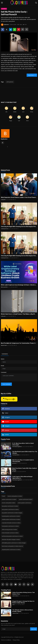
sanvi (13, 605)
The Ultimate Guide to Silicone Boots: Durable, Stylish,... (23, 611)
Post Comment (6, 384)
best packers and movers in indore (10, 509)
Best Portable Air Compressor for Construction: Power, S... (19, 343)
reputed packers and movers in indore (11, 550)
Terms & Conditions (6, 640)
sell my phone (10, 82)
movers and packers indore (9, 503)
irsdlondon (3, 316)
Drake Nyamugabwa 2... (17, 447)
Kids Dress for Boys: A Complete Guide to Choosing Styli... (23, 461)
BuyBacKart (4, 139)
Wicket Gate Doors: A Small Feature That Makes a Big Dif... (18, 314)
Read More (32, 75)
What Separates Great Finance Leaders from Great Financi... (19, 197)
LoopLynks (3, 200)
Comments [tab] (5, 354)
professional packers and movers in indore (12, 536)
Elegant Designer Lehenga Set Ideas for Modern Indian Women (23, 602)
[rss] (32, 584)
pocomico (14, 463)
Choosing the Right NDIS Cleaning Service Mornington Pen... (19, 227)
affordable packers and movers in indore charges (14, 543)
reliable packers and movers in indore (11, 519)
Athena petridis (4, 287)
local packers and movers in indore (10, 526)
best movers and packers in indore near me (12, 546)
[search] (36, 3)
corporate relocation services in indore (11, 523)
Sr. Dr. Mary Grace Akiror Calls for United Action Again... (23, 444)
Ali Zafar (14, 471)
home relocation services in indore (10, 533)
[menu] (2, 3)
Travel (3, 496)
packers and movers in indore (9, 499)
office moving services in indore (9, 529)
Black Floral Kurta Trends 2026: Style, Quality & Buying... (25, 469)
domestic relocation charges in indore (11, 539)
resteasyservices (5, 229)
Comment (4, 372)
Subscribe (34, 629)
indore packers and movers (24, 503)
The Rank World (16, 455)
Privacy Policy (16, 640)
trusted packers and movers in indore (11, 516)
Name (3, 359)
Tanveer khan (15, 613)
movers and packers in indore (15, 496)
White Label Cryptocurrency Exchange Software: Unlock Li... (19, 285)
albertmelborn (15, 596)
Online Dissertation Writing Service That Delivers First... (23, 593)
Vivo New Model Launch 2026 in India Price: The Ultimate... (25, 452)
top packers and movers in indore (10, 506)
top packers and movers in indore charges (12, 513)
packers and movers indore (26, 499)
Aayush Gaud (4, 345)
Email (2, 366)
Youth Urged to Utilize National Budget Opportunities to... (22, 477)
